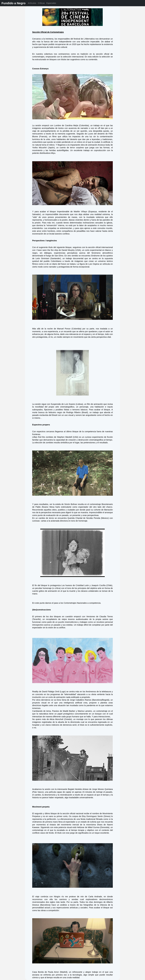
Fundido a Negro (13, 3)
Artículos (32, 3)
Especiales (51, 3)
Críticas (41, 3)
